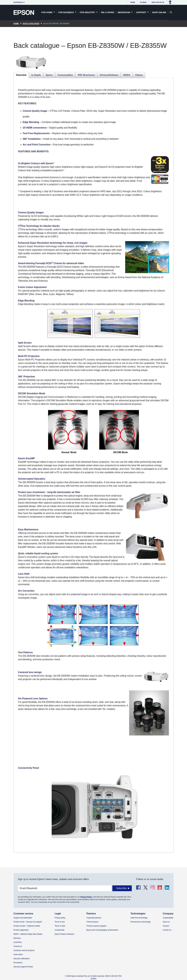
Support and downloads (23, 918)
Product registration (21, 930)
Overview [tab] (21, 75)
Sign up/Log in (158, 2)
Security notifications (22, 959)
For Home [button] (47, 12)
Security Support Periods (23, 967)
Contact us (18, 946)
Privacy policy (60, 918)
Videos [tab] (139, 75)
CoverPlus (18, 942)
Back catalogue (31, 24)
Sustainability (168, 918)
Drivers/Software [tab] (109, 75)
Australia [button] (18, 2)
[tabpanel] (94, 465)
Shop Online (159, 12)
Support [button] (141, 12)
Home (133, 2)
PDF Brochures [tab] (86, 75)
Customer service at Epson (24, 950)
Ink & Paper (108, 12)
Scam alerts (18, 954)
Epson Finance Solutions (64, 934)
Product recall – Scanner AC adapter (28, 922)
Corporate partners (94, 918)
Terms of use (60, 922)
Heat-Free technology (139, 918)
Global (143, 2)
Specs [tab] (49, 75)
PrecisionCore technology (140, 922)
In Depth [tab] (36, 75)
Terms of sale (60, 926)
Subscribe (121, 888)
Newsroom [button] (124, 12)
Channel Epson (92, 922)
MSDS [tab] (127, 75)
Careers (166, 926)
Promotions (18, 963)
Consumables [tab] (65, 75)
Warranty (17, 938)
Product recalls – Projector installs (27, 926)
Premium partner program (96, 926)
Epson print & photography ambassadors (102, 930)
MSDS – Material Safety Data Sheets (28, 934)
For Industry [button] (88, 12)
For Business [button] (66, 12)
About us (166, 922)
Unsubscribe (60, 930)
